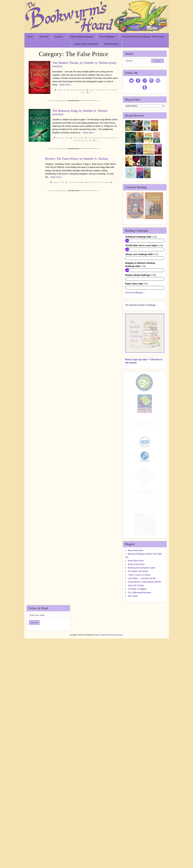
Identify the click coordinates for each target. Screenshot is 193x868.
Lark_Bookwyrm (80, 90)
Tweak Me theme (106, 723)
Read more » (65, 85)
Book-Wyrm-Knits (136, 648)
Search (158, 61)
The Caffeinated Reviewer (140, 680)
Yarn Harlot (133, 684)
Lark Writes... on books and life (142, 666)
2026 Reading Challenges (82, 37)
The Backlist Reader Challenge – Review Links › (144, 37)
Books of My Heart (136, 652)
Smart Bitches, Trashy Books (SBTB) (144, 670)
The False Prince (101, 90)
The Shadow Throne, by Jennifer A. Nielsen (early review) (85, 64)
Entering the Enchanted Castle (142, 656)
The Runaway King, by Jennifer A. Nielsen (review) (80, 112)
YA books (106, 182)
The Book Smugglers (137, 677)
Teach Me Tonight (136, 673)
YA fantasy (88, 140)
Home (30, 37)
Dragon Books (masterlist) (86, 44)
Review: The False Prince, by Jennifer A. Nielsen (77, 159)
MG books (98, 138)
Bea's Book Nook (136, 638)
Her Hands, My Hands (138, 659)
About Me (44, 37)
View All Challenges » (135, 380)
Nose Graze (119, 723)
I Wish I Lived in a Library (139, 663)
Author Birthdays (111, 44)
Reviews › (59, 37)
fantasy (92, 90)
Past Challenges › (108, 37)
